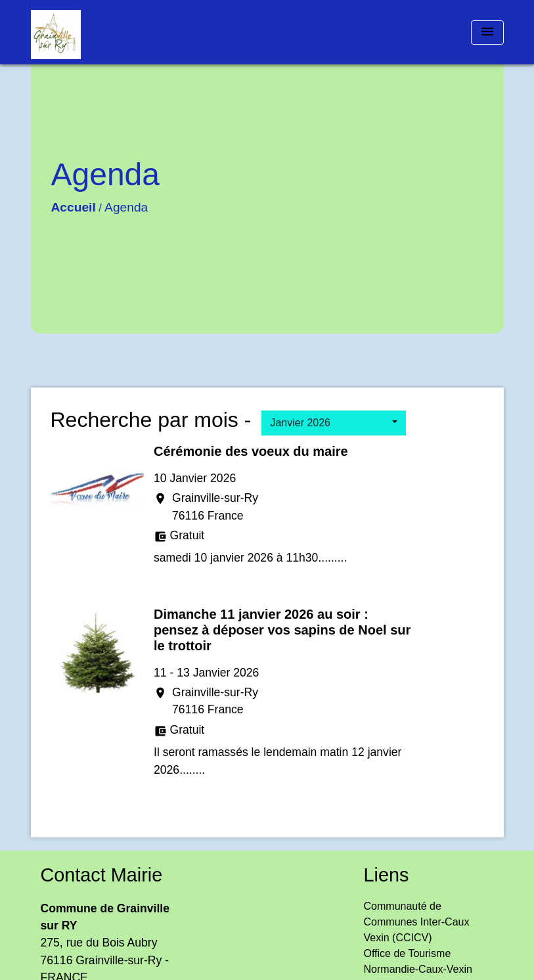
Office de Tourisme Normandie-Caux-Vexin (418, 961)
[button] (334, 423)
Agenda (126, 207)
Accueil (74, 207)
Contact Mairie (102, 875)
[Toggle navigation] (487, 33)
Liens (387, 875)
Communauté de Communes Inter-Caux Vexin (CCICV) (417, 922)
